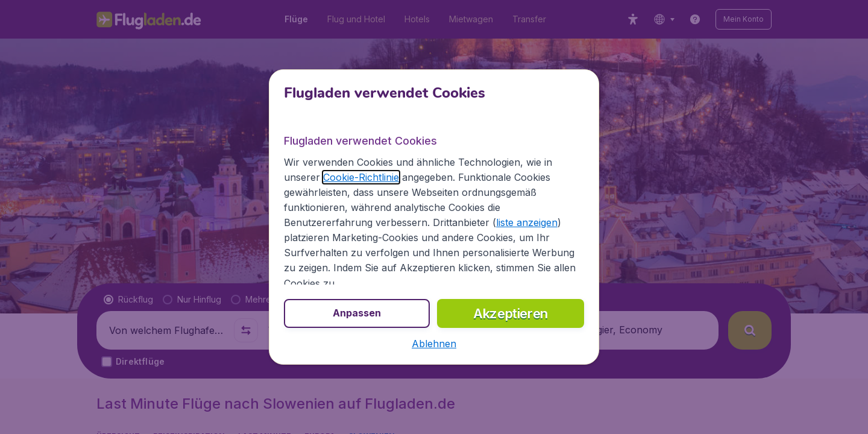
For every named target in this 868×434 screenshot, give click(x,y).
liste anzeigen (527, 222)
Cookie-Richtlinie (361, 177)
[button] (434, 344)
